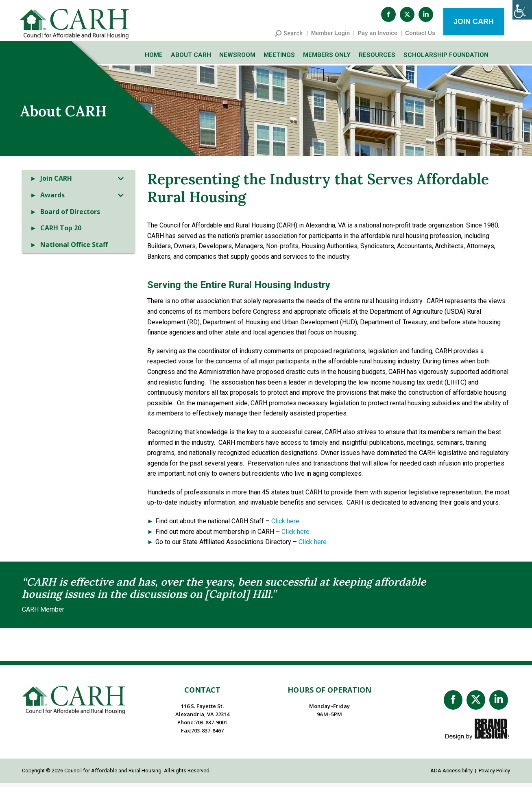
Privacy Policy (494, 775)
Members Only (327, 59)
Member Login (331, 37)
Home (154, 59)
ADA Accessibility (451, 775)
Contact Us (420, 37)
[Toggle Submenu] (121, 183)
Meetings (279, 59)
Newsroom (237, 59)
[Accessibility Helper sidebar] (522, 10)
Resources (377, 59)
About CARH (191, 59)
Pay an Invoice (378, 37)
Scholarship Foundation (446, 59)
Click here (285, 525)
